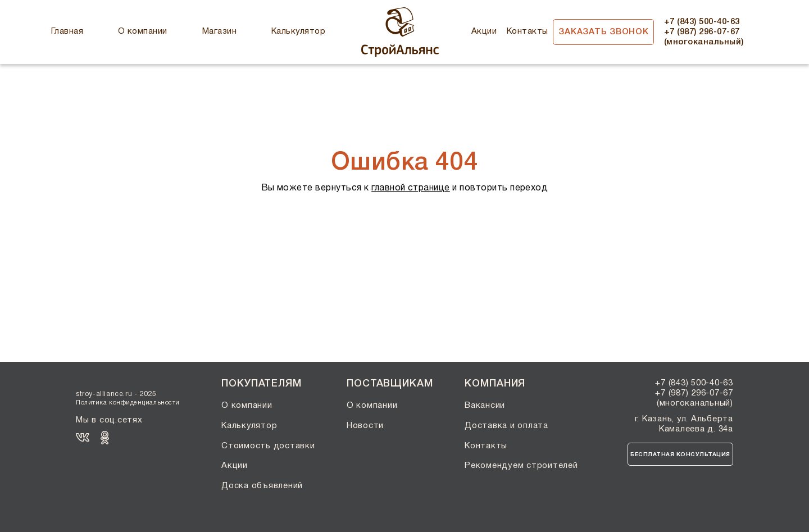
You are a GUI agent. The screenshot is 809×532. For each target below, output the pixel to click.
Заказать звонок (603, 32)
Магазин (219, 31)
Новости (365, 426)
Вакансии (485, 406)
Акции (484, 31)
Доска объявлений (262, 486)
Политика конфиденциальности (128, 403)
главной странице (411, 188)
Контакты (528, 31)
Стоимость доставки (268, 446)
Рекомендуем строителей (521, 466)
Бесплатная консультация (680, 455)
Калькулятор (298, 31)
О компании (143, 31)
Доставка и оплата (506, 426)
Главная (67, 31)
